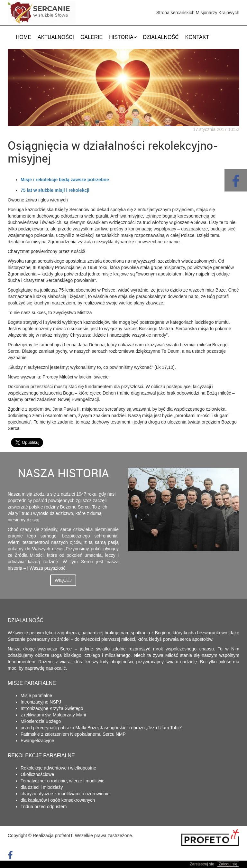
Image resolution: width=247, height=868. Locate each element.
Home (23, 37)
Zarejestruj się (202, 864)
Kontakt (197, 37)
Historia (123, 37)
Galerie (91, 37)
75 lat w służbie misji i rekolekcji (55, 190)
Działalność (161, 37)
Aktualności (56, 37)
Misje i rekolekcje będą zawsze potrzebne (65, 180)
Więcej (63, 580)
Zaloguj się (228, 864)
